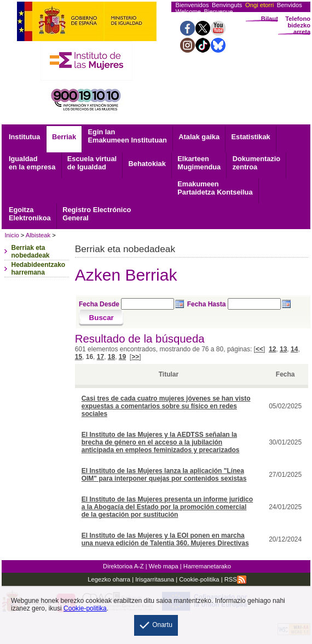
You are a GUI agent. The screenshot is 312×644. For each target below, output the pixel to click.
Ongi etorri (259, 5)
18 (111, 357)
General (97, 214)
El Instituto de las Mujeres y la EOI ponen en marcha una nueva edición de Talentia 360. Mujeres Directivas (165, 539)
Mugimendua (199, 163)
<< (259, 349)
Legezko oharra (109, 579)
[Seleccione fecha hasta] (254, 304)
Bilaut (270, 19)
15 (79, 357)
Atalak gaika (199, 137)
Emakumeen (215, 188)
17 (100, 357)
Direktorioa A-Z (123, 566)
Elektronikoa (30, 214)
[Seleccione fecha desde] (148, 304)
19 (122, 357)
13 (283, 349)
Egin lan (128, 136)
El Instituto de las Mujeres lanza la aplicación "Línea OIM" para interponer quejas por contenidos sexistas (164, 475)
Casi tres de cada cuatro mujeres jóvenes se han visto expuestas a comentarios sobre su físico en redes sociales (166, 406)
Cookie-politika (198, 579)
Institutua (25, 137)
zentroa (256, 163)
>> (135, 357)
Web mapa (164, 566)
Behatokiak (147, 164)
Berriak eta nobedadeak (30, 252)
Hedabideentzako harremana (38, 269)
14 (294, 349)
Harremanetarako (207, 566)
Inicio (11, 235)
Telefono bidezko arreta (298, 25)
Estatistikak (251, 137)
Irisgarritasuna (155, 579)
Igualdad (32, 163)
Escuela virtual (92, 163)
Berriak (64, 137)
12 (272, 349)
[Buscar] (102, 318)
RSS (235, 579)
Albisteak (38, 235)
